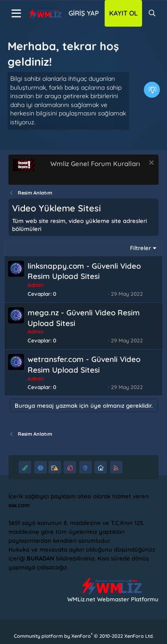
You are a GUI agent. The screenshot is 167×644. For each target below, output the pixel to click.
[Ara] (152, 13)
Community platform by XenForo (84, 636)
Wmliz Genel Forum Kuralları (95, 164)
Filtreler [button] (141, 248)
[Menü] (16, 14)
